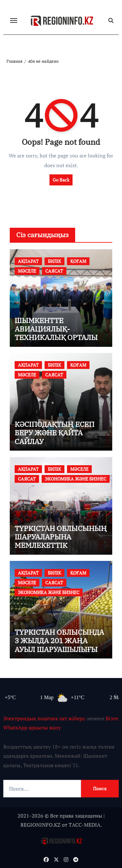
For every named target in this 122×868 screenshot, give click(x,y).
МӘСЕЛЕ (27, 271)
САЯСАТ (54, 271)
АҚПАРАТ (28, 261)
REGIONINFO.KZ (41, 825)
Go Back (61, 180)
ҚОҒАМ (78, 261)
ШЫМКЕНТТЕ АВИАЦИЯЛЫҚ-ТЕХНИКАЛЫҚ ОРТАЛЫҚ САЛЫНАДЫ (59, 333)
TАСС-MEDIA (85, 825)
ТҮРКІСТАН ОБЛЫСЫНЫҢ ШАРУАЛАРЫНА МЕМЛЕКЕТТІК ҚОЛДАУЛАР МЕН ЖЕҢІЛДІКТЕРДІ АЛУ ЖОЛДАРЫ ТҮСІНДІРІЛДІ (61, 550)
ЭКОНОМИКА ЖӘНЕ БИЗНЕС (76, 479)
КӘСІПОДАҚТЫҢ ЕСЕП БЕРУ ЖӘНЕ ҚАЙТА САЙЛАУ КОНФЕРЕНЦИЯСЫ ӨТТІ (58, 437)
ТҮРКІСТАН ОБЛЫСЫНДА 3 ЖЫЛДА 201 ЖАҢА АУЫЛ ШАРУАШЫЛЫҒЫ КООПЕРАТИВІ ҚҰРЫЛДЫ (60, 645)
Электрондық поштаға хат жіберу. (45, 718)
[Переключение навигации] (14, 20)
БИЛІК (54, 261)
